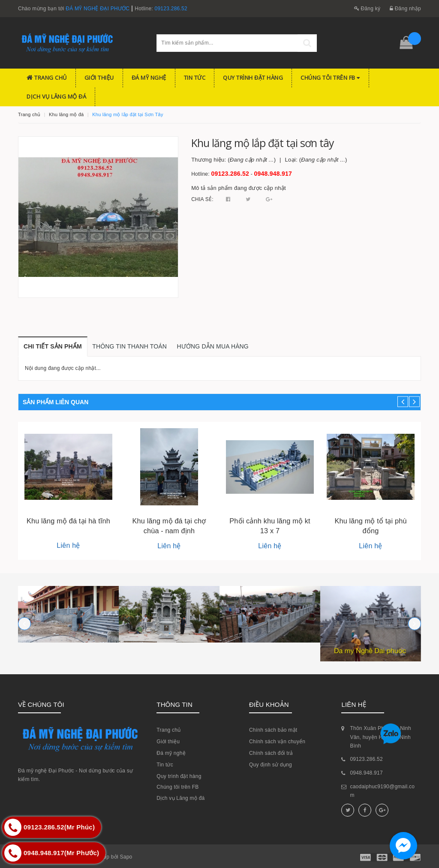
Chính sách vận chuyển (277, 742)
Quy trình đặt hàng (253, 78)
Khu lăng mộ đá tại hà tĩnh (68, 521)
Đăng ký (367, 9)
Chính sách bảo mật (273, 730)
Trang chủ (47, 78)
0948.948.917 (273, 174)
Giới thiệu (99, 78)
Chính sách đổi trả (271, 753)
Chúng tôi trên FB (330, 78)
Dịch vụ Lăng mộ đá (56, 96)
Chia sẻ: (202, 199)
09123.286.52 (171, 9)
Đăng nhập (405, 9)
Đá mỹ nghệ (149, 78)
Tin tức (195, 78)
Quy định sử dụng (271, 765)
